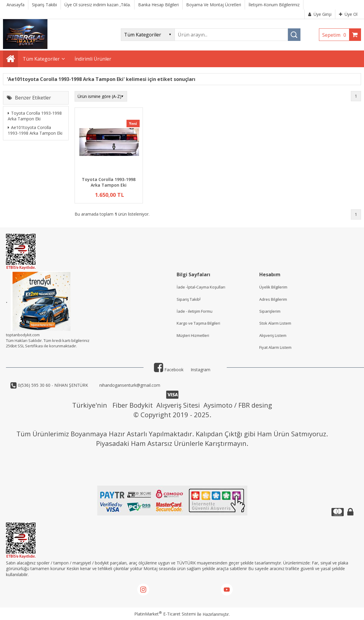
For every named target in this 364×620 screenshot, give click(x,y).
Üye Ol (348, 14)
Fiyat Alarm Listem (275, 347)
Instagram (200, 370)
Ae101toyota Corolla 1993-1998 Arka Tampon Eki (35, 130)
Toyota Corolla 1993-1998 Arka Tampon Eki (35, 116)
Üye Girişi (320, 14)
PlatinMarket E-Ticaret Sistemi (165, 614)
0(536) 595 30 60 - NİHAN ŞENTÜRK (52, 385)
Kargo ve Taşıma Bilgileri (198, 323)
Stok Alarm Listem (275, 323)
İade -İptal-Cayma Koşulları (201, 287)
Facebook (169, 370)
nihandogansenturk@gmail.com (129, 385)
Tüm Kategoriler (41, 59)
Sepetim (336, 35)
